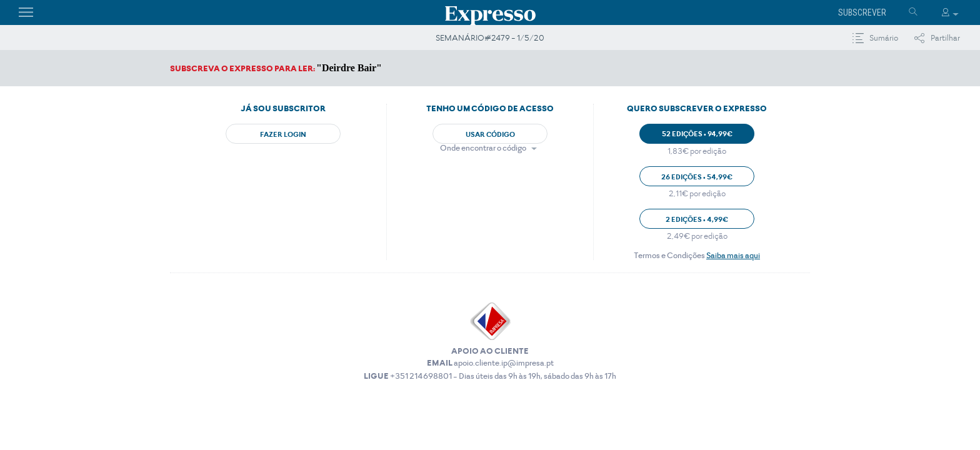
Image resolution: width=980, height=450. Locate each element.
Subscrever (862, 12)
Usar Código (490, 134)
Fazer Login (283, 134)
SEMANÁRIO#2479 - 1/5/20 (490, 38)
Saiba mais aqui (733, 255)
